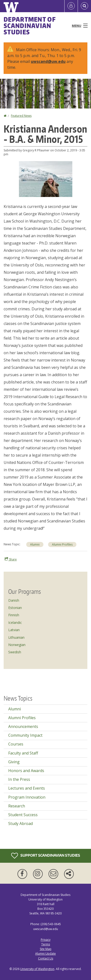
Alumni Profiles (22, 718)
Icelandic (15, 622)
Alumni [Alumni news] (35, 544)
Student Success (23, 815)
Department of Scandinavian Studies (30, 26)
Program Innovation (27, 797)
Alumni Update (45, 954)
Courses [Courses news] (16, 744)
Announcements (23, 726)
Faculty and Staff (23, 753)
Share (11, 559)
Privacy (46, 940)
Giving (14, 762)
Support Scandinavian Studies (46, 856)
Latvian (14, 630)
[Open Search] (84, 6)
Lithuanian (16, 637)
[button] (46, 179)
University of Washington (37, 969)
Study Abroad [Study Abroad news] (21, 823)
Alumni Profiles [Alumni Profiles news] (62, 544)
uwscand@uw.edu (48, 61)
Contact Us (46, 958)
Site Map (46, 949)
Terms (46, 944)
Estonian (15, 608)
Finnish (14, 615)
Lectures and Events (27, 788)
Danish (14, 600)
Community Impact (25, 735)
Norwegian (17, 645)
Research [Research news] (17, 806)
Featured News (21, 116)
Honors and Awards (26, 771)
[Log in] (71, 6)
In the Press (19, 779)
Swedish (15, 652)
